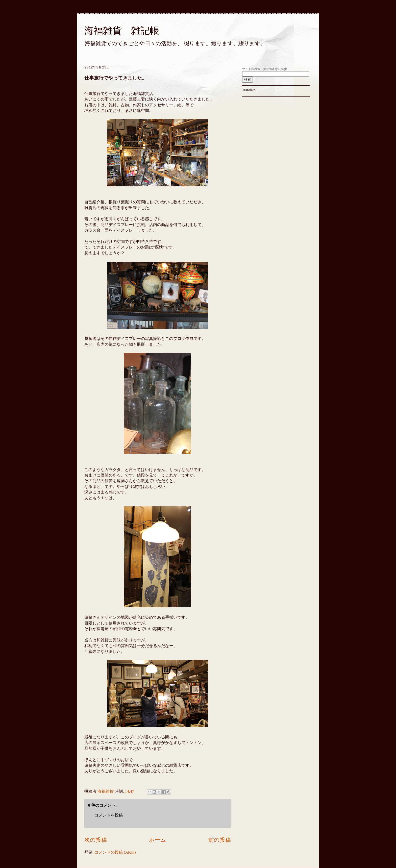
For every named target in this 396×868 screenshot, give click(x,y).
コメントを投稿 (109, 815)
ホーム (158, 840)
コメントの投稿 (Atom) (115, 852)
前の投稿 (220, 840)
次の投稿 (96, 840)
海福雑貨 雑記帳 (122, 31)
